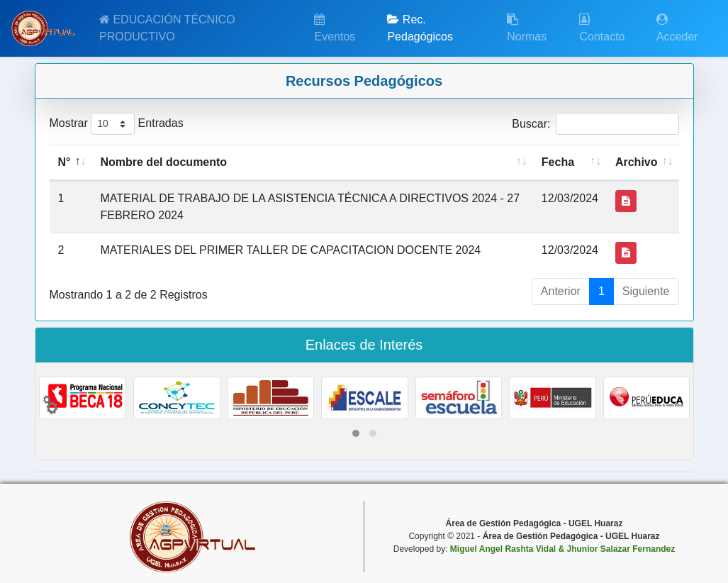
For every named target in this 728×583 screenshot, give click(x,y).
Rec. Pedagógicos (420, 28)
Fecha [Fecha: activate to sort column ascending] (558, 162)
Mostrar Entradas (117, 124)
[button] (356, 433)
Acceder (677, 28)
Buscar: (595, 124)
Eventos (335, 28)
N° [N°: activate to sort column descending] (65, 162)
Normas (527, 28)
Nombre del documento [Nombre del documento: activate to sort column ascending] (163, 162)
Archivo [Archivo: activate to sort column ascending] (637, 162)
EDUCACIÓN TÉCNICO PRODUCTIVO (167, 28)
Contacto (602, 28)
